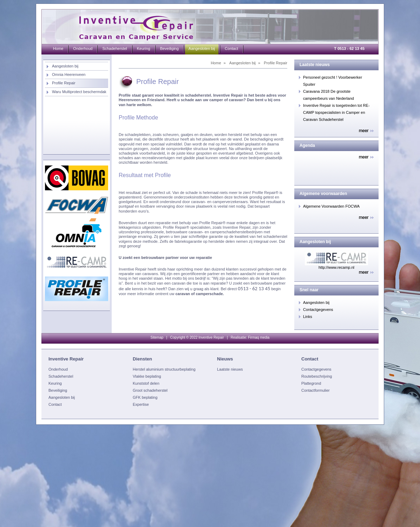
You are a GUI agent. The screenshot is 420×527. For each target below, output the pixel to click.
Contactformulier (316, 390)
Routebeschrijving (317, 376)
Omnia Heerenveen (69, 74)
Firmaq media (259, 337)
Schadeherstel (114, 48)
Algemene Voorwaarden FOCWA (331, 206)
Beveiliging (169, 48)
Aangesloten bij (65, 66)
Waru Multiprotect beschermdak (79, 92)
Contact (231, 48)
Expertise (141, 404)
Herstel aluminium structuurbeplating (164, 369)
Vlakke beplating (147, 376)
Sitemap (157, 337)
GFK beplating (145, 397)
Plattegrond (311, 383)
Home (58, 48)
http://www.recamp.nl (336, 267)
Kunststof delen (146, 383)
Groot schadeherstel (150, 390)
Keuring (144, 48)
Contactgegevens (318, 310)
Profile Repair (64, 83)
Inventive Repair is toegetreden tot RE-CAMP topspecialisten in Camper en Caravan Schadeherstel (336, 112)
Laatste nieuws (230, 369)
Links (308, 317)
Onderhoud (83, 48)
